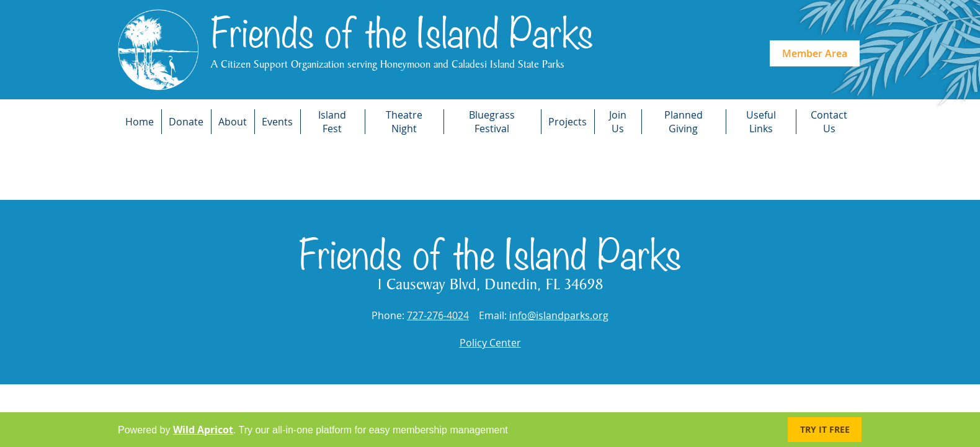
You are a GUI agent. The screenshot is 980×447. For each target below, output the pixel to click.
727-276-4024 (438, 315)
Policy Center (490, 343)
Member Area (815, 53)
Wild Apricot (203, 430)
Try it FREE (825, 429)
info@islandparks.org (559, 315)
